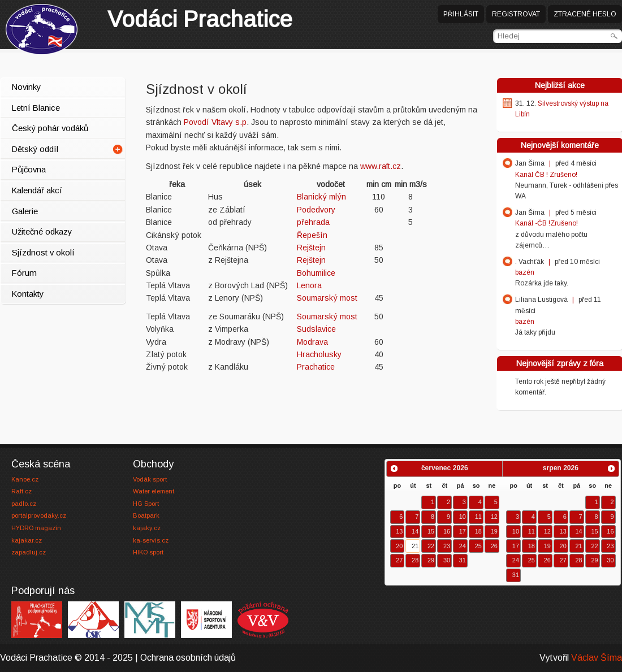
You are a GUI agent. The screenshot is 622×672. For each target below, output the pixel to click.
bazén (525, 272)
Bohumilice (316, 273)
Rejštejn (311, 248)
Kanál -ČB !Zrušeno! (547, 223)
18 (478, 531)
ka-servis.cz (151, 540)
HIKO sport (148, 552)
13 (399, 531)
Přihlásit (461, 14)
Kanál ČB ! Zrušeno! (546, 175)
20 (399, 546)
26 (494, 546)
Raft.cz (21, 491)
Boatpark (146, 515)
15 (431, 531)
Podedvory (316, 210)
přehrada (313, 222)
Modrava (312, 342)
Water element (154, 491)
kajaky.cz (147, 528)
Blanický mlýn (321, 197)
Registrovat (516, 14)
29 (431, 560)
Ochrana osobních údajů (188, 658)
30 (447, 560)
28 (415, 560)
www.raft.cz (381, 166)
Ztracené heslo (585, 14)
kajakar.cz (27, 540)
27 (399, 560)
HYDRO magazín (36, 528)
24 (463, 546)
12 (494, 517)
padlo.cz (24, 504)
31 (463, 560)
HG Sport (146, 504)
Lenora (309, 285)
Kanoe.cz (25, 479)
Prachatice (200, 19)
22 (431, 546)
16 (447, 531)
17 (463, 531)
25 (478, 546)
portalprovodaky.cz (39, 515)
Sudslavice (316, 329)
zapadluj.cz (29, 552)
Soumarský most (327, 298)
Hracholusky (319, 354)
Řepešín (312, 235)
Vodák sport (150, 479)
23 (447, 546)
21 (415, 546)
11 (478, 517)
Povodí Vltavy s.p (215, 122)
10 (463, 517)
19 (494, 531)
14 (415, 531)
